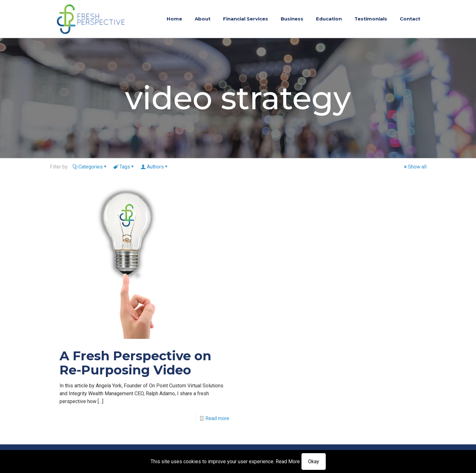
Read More (288, 462)
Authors (155, 167)
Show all (415, 167)
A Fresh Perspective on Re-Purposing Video (135, 363)
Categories (90, 167)
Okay (314, 462)
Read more (217, 418)
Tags (124, 167)
